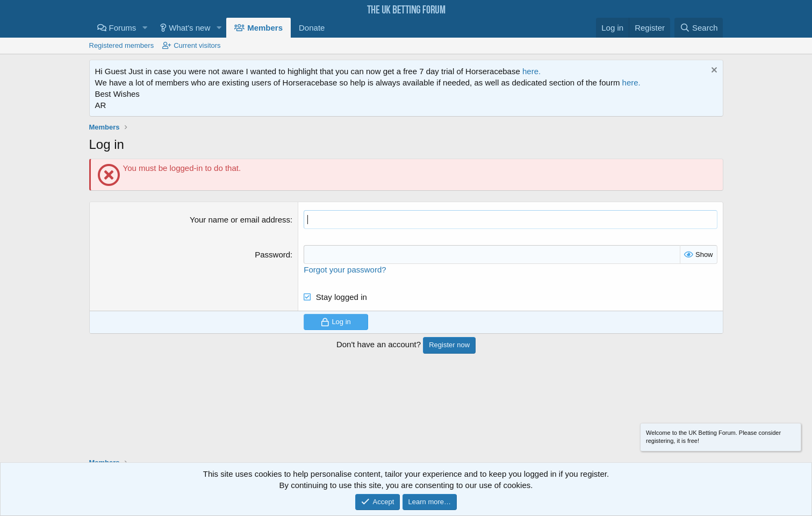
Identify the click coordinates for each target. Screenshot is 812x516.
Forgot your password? (345, 270)
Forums (123, 28)
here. (531, 71)
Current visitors (197, 45)
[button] (145, 28)
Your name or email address (240, 220)
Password (272, 255)
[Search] (699, 28)
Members (265, 28)
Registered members (122, 45)
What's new (189, 28)
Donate (312, 28)
